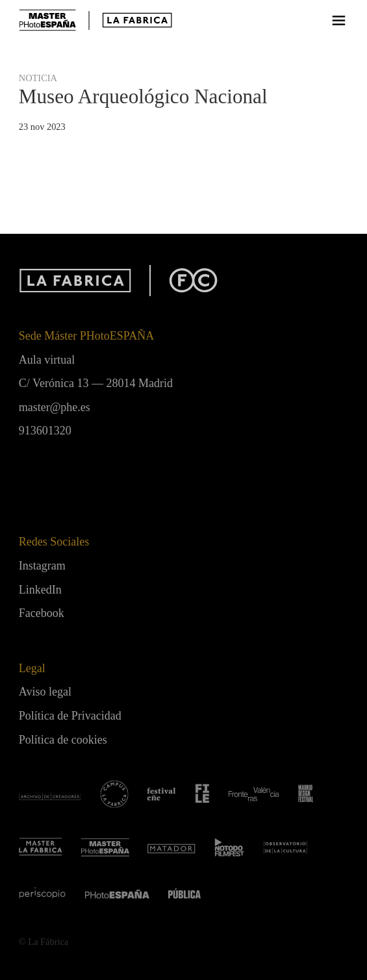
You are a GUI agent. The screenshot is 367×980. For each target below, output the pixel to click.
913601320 (45, 431)
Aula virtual (47, 360)
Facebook (42, 613)
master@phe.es (55, 407)
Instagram (42, 566)
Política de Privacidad (70, 716)
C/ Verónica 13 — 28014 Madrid (96, 383)
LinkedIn (40, 590)
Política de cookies (63, 740)
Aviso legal (45, 692)
